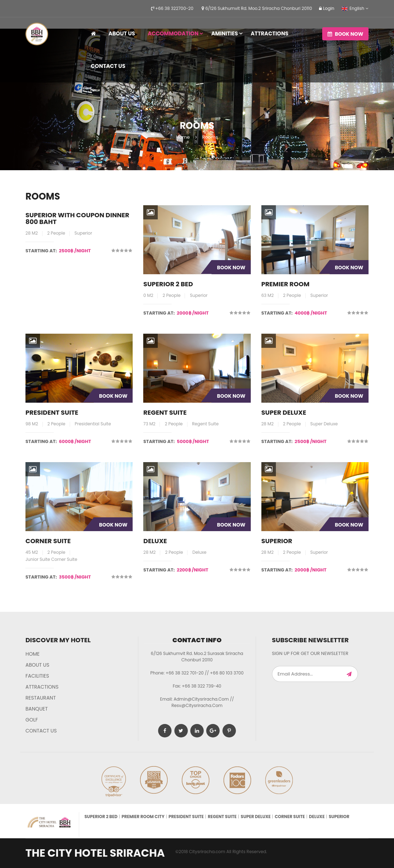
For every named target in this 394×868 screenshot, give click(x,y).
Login (327, 8)
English (353, 8)
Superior (277, 541)
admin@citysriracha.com (201, 699)
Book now (345, 34)
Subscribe (349, 674)
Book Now (231, 268)
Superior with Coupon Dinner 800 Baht (77, 219)
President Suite (52, 412)
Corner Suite (48, 541)
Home (183, 137)
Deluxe (155, 541)
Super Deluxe (284, 412)
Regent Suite (165, 412)
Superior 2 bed (168, 284)
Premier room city (143, 817)
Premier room (285, 284)
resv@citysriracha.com (197, 705)
